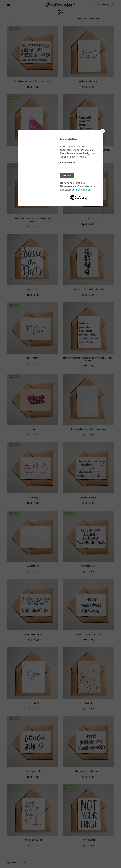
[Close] (103, 131)
